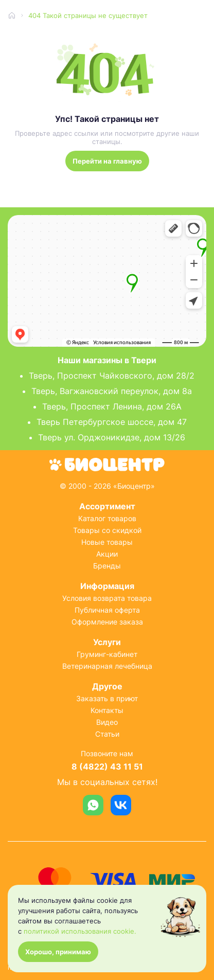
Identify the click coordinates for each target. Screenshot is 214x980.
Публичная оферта (107, 610)
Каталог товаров (107, 518)
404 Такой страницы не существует (88, 15)
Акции (107, 554)
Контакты (107, 710)
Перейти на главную (107, 161)
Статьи (107, 734)
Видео (107, 722)
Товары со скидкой (107, 530)
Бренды (107, 566)
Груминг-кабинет (107, 654)
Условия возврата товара (107, 598)
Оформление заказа (107, 622)
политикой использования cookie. (80, 931)
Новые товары (107, 542)
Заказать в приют (107, 698)
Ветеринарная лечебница (107, 666)
